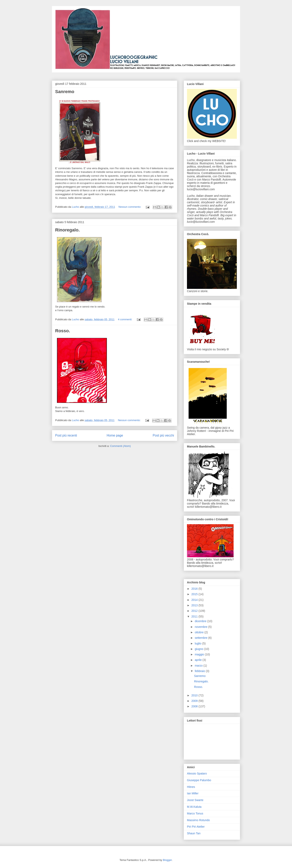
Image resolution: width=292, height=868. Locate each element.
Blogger (167, 860)
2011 (195, 616)
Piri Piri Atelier (196, 827)
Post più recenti (66, 435)
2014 (195, 600)
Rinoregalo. (67, 230)
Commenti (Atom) (120, 446)
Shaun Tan (194, 833)
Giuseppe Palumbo (199, 780)
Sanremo (65, 92)
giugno (199, 649)
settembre (201, 638)
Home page (115, 435)
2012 (195, 611)
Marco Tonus (195, 813)
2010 (195, 695)
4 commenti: (125, 319)
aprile (199, 660)
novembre (201, 627)
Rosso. (63, 331)
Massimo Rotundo (198, 820)
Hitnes (191, 787)
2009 (195, 701)
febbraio (200, 671)
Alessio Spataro (197, 773)
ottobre (199, 632)
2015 (195, 594)
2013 (195, 605)
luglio (198, 643)
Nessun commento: (130, 207)
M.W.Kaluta (194, 807)
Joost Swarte (195, 800)
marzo (199, 666)
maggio (200, 654)
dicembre (201, 621)
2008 (195, 706)
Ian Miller (193, 793)
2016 (195, 589)
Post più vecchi (163, 435)
